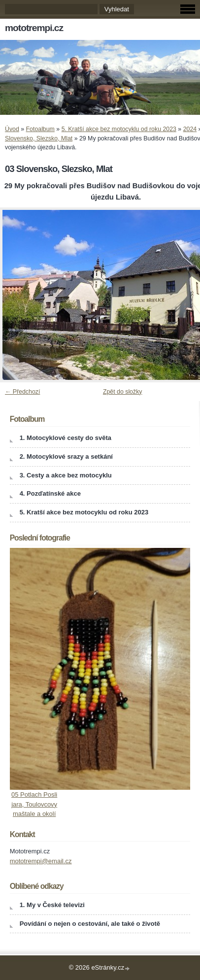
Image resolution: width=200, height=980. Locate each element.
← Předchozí (22, 392)
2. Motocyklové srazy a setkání (66, 456)
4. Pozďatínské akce (50, 493)
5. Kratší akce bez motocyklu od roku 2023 (119, 129)
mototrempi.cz (34, 28)
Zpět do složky (123, 392)
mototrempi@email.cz (41, 861)
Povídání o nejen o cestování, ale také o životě (90, 924)
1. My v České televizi (52, 905)
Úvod (12, 129)
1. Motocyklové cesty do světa (66, 438)
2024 (190, 129)
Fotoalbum (40, 129)
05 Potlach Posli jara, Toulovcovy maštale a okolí (34, 804)
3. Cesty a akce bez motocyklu (66, 475)
